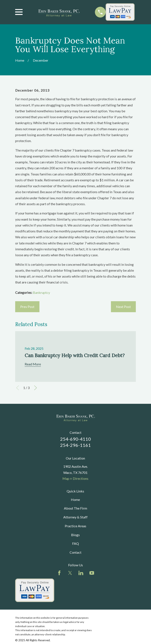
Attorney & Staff (75, 517)
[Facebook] (59, 573)
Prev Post (27, 307)
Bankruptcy (41, 292)
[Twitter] (70, 573)
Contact (75, 552)
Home (75, 500)
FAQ (75, 543)
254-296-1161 (76, 445)
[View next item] (36, 388)
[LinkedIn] (81, 573)
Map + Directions (75, 478)
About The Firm (75, 508)
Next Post (123, 307)
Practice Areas (75, 526)
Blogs (75, 535)
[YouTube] (92, 573)
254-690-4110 (76, 439)
